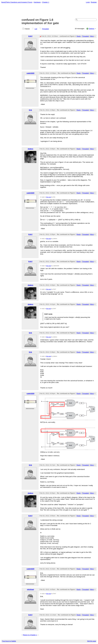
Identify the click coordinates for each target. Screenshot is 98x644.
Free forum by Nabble (9, 641)
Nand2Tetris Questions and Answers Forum (17, 2)
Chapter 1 (46, 2)
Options (91, 29)
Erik (30, 110)
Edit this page (92, 641)
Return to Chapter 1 (30, 635)
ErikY (30, 36)
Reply (79, 36)
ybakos (30, 149)
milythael (30, 589)
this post (49, 197)
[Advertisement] (49, 11)
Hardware (37, 2)
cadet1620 (30, 73)
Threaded (45, 29)
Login (88, 2)
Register (94, 2)
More (92, 36)
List (36, 29)
